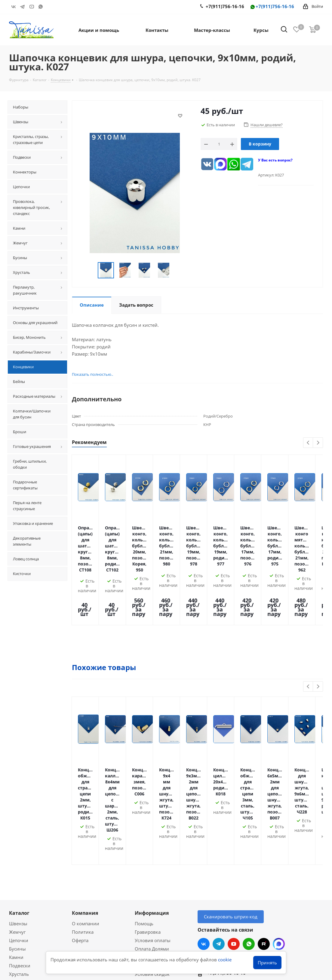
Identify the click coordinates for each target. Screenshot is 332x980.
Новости (144, 871)
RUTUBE (50, 7)
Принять (267, 963)
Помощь (144, 813)
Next (318, 443)
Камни (16, 846)
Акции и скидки (30, 880)
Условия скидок (152, 863)
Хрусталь (19, 863)
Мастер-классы (25, 890)
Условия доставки (155, 846)
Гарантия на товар (155, 855)
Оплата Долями (152, 838)
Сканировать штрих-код (231, 806)
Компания (85, 802)
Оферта (80, 829)
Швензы (18, 813)
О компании (86, 813)
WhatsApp (41, 7)
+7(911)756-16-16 (272, 7)
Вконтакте (14, 7)
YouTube (32, 7)
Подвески (20, 855)
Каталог (19, 802)
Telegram (23, 7)
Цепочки (19, 829)
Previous (308, 443)
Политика (83, 821)
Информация (152, 802)
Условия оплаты (153, 829)
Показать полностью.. (92, 374)
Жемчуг (17, 821)
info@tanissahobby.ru (230, 874)
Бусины (17, 838)
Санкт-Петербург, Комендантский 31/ (248, 888)
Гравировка (148, 821)
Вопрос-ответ (24, 899)
